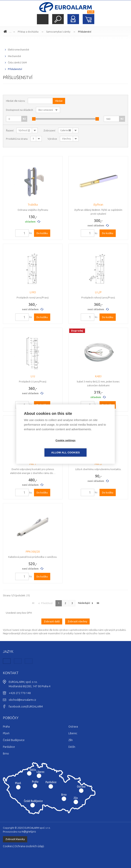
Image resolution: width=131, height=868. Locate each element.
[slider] (34, 119)
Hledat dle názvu (15, 101)
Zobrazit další (52, 621)
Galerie (65, 130)
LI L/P (98, 292)
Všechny (66, 139)
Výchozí (24, 130)
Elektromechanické (19, 50)
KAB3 (98, 376)
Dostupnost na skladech (20, 110)
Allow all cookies (88, 446)
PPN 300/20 (33, 552)
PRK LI (98, 464)
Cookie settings (43, 446)
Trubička (33, 205)
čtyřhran (98, 205)
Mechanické (14, 56)
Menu (43, 19)
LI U (33, 376)
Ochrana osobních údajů (29, 846)
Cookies (8, 846)
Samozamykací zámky (58, 32)
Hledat (58, 19)
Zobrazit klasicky (15, 839)
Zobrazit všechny (77, 621)
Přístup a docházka (28, 32)
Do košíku (42, 233)
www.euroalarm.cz (6, 32)
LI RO (33, 292)
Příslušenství (85, 32)
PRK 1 (33, 464)
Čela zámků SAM (17, 62)
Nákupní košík (88, 19)
